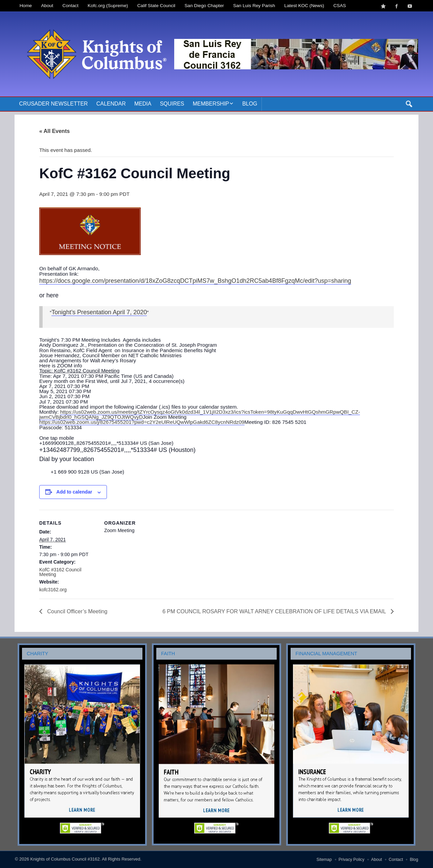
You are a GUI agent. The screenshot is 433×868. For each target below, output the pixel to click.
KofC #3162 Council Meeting (60, 572)
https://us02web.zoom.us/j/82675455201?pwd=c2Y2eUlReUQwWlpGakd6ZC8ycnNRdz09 (142, 422)
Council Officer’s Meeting (76, 611)
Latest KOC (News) (304, 6)
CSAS (339, 6)
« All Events (54, 131)
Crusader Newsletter (54, 104)
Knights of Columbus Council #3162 (65, 859)
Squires (172, 104)
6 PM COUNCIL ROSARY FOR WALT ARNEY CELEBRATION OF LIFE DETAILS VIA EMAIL (275, 611)
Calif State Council (156, 6)
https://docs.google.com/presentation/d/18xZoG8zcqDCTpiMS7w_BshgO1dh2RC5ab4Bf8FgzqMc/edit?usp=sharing (195, 281)
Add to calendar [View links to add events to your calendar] (74, 492)
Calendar (111, 104)
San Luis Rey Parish (254, 6)
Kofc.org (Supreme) (108, 6)
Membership (211, 104)
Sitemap (324, 860)
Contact (71, 6)
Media (143, 104)
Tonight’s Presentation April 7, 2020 (99, 312)
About (47, 6)
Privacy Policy (352, 860)
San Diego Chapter (204, 6)
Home (26, 6)
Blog (250, 104)
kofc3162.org (53, 590)
